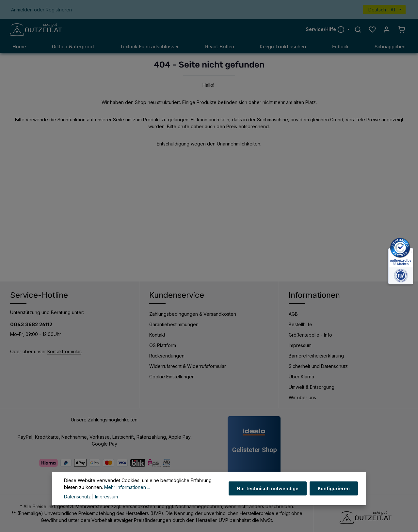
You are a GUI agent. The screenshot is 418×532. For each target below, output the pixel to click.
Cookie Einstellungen (172, 377)
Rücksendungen (167, 356)
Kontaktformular (64, 352)
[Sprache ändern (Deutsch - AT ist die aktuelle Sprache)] (384, 10)
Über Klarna (301, 377)
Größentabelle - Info (310, 335)
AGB (293, 314)
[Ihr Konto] (387, 30)
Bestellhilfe (300, 324)
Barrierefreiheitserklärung (316, 356)
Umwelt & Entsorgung (312, 387)
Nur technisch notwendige (268, 488)
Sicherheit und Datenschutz (318, 366)
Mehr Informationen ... (127, 487)
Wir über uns (302, 397)
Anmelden (22, 10)
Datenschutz (77, 497)
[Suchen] (358, 30)
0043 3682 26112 (31, 324)
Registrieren (59, 10)
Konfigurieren (334, 488)
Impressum (300, 345)
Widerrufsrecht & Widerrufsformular (188, 366)
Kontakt (157, 335)
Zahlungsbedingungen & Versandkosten (193, 314)
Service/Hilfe (326, 29)
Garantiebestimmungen (174, 324)
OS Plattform (163, 345)
